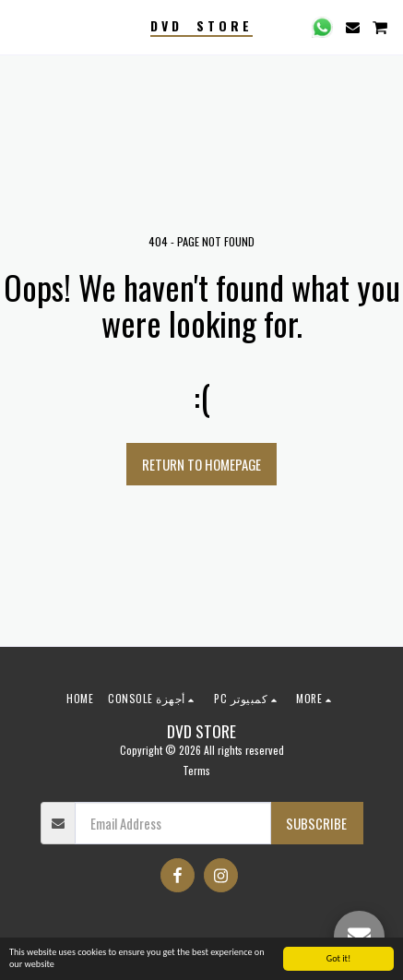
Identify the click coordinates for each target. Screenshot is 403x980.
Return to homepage (201, 464)
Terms (196, 770)
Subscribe (316, 823)
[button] (20, 27)
